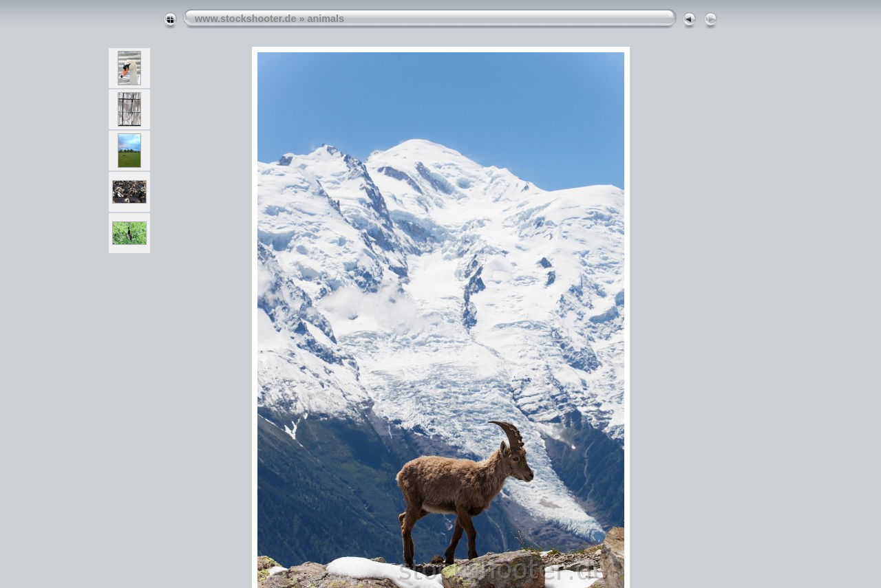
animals (326, 19)
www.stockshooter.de (245, 19)
